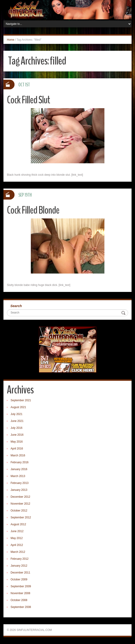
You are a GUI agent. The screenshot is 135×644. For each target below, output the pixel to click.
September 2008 (21, 607)
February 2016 (20, 462)
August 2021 (18, 407)
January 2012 (19, 566)
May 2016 (17, 442)
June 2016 (17, 435)
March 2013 (18, 476)
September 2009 (21, 586)
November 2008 (20, 593)
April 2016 (17, 449)
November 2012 (20, 504)
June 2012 (17, 531)
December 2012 (20, 497)
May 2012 (17, 538)
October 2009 (19, 579)
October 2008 (19, 600)
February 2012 (20, 559)
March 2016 (18, 455)
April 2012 (17, 545)
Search (16, 306)
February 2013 (20, 483)
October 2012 (19, 511)
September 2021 (21, 400)
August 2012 (18, 524)
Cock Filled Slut (28, 100)
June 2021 (17, 421)
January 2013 (19, 490)
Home (11, 40)
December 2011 (20, 573)
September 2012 (21, 517)
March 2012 (18, 552)
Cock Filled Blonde (33, 210)
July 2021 (16, 414)
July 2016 (16, 428)
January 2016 (19, 469)
